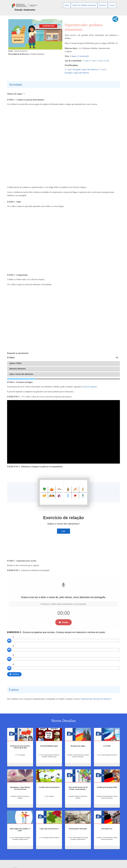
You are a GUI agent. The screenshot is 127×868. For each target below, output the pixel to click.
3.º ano (86, 61)
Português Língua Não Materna (85, 69)
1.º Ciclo (68, 69)
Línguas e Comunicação (80, 56)
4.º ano (92, 61)
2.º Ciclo (102, 69)
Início (67, 5)
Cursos (112, 5)
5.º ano (99, 61)
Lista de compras (89, 387)
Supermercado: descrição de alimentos (96, 699)
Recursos (103, 5)
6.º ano (106, 61)
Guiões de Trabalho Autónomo (84, 5)
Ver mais (114, 854)
